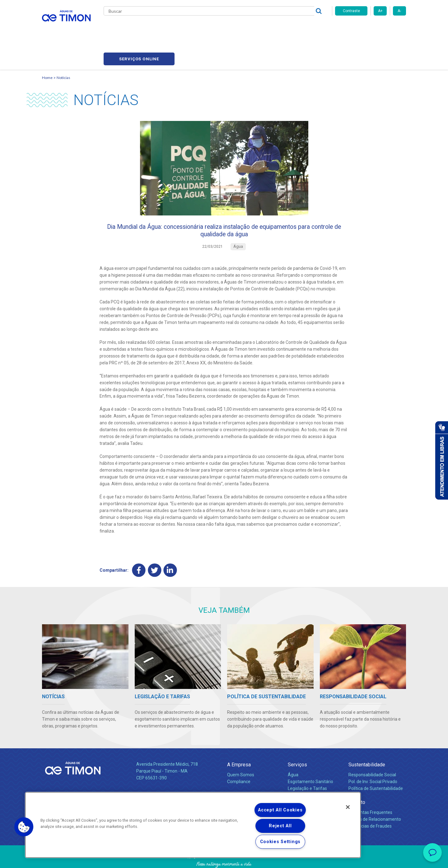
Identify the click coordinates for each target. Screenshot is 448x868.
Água (293, 751)
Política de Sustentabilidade (376, 764)
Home (47, 48)
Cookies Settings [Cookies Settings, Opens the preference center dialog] (280, 842)
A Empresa (239, 741)
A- (399, 11)
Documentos (300, 771)
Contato (357, 778)
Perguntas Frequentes (370, 788)
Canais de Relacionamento (375, 795)
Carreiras (249, 28)
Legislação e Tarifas (307, 764)
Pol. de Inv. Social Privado (373, 758)
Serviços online (371, 28)
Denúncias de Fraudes (370, 802)
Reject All (280, 826)
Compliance (239, 758)
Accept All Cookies (280, 810)
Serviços (297, 741)
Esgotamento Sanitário (310, 758)
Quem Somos (241, 751)
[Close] (348, 807)
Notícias (63, 48)
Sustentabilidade (367, 741)
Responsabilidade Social (372, 751)
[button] (24, 827)
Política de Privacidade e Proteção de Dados (224, 859)
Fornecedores (282, 28)
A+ (380, 11)
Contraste (351, 11)
